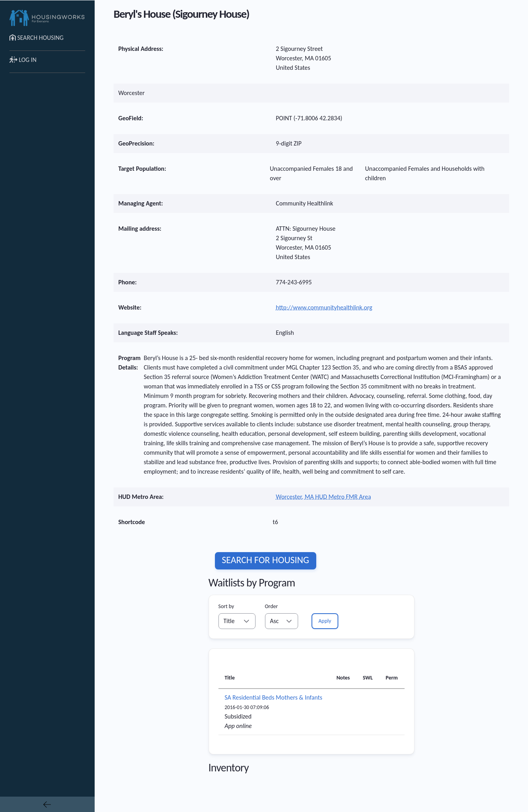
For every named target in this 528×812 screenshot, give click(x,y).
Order (271, 606)
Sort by (226, 606)
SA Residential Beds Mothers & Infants (274, 697)
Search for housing (266, 560)
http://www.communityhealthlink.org (324, 307)
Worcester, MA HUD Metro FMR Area (324, 497)
